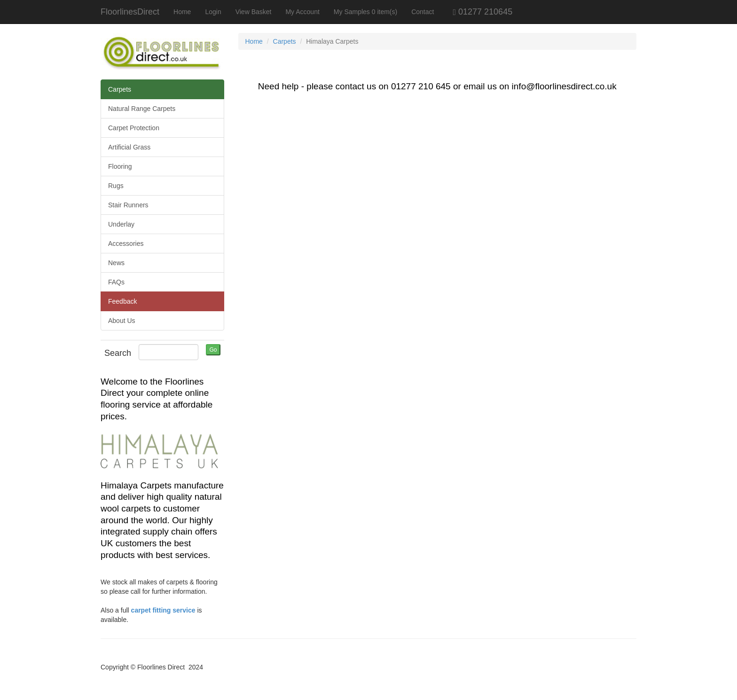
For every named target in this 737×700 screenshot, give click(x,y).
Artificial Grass (129, 147)
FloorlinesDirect (130, 12)
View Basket (254, 12)
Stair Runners (128, 205)
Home (182, 12)
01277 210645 (477, 12)
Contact (423, 12)
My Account (302, 12)
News (116, 263)
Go (213, 350)
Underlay (121, 224)
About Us (122, 321)
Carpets (120, 89)
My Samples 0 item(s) (365, 12)
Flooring (120, 166)
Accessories (126, 244)
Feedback (122, 301)
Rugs (116, 186)
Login (213, 12)
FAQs (116, 282)
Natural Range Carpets (142, 109)
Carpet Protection (134, 128)
